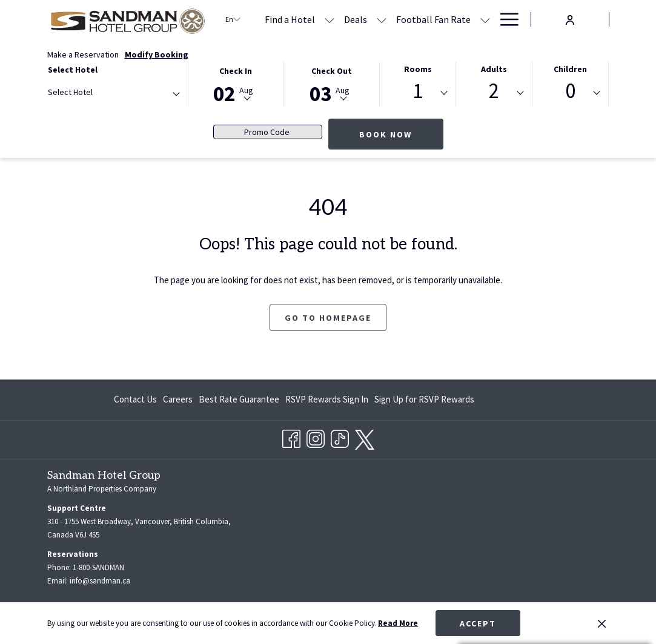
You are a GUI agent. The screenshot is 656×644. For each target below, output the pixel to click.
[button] (236, 83)
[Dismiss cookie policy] (602, 623)
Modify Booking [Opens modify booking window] (157, 54)
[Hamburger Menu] (505, 19)
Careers (178, 399)
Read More (398, 623)
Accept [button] (478, 623)
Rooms (418, 69)
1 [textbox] (418, 91)
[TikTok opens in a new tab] (340, 436)
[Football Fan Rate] (433, 19)
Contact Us (135, 399)
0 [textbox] (570, 91)
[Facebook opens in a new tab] (291, 436)
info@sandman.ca (100, 581)
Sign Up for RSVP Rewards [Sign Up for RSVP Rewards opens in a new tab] (424, 402)
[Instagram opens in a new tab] (316, 436)
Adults (494, 69)
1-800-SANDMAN (98, 567)
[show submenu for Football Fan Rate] (485, 19)
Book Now (386, 134)
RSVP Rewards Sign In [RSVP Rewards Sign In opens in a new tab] (327, 402)
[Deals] (356, 19)
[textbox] (96, 92)
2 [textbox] (494, 91)
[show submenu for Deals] (382, 19)
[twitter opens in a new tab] (365, 437)
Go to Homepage (328, 318)
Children (570, 69)
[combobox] (113, 94)
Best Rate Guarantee (239, 399)
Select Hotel (73, 70)
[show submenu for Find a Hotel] (330, 19)
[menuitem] (137, 400)
